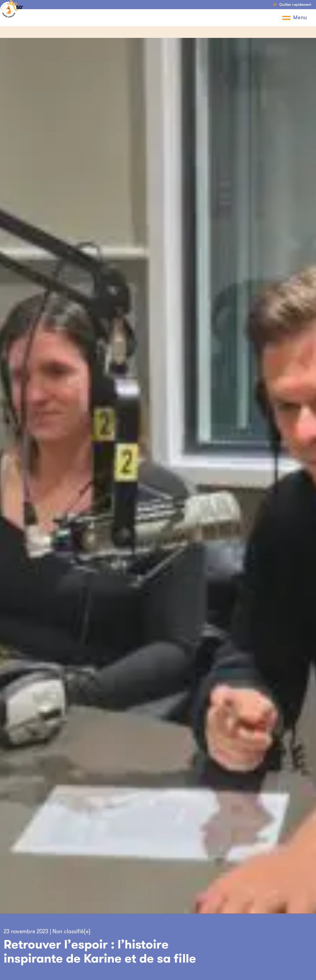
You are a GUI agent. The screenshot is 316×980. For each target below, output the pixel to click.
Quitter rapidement (292, 5)
